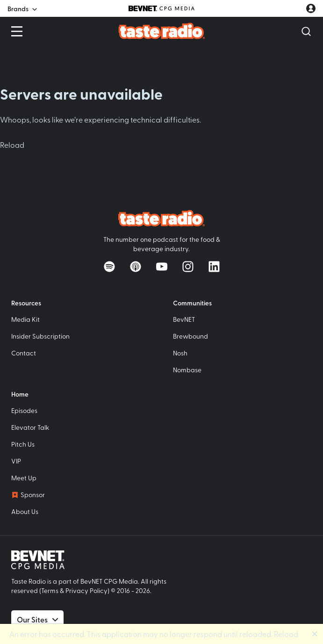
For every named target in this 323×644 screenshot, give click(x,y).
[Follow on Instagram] (188, 267)
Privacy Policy (86, 590)
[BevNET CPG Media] (161, 8)
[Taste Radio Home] (161, 31)
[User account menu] (311, 8)
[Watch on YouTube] (162, 267)
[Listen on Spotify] (109, 267)
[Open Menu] (17, 31)
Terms (50, 590)
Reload (12, 145)
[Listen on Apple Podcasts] (136, 267)
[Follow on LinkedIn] (214, 267)
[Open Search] (306, 31)
